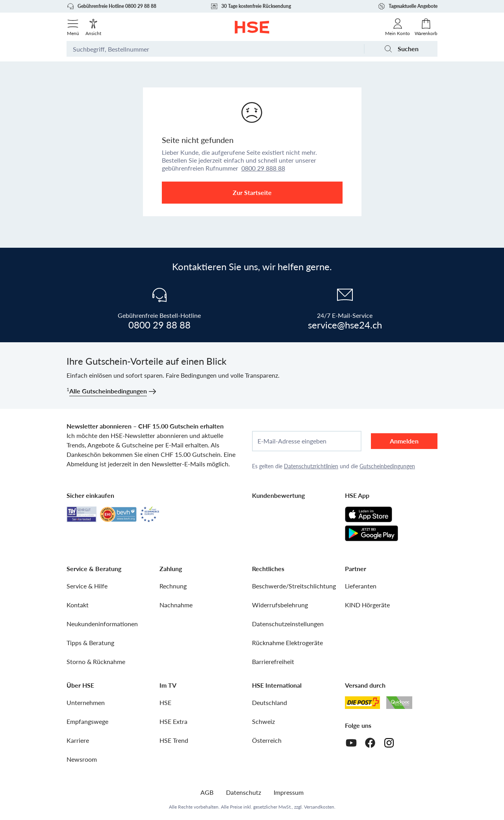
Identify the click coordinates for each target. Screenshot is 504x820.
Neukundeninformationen (102, 624)
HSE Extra (173, 721)
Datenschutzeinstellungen (288, 624)
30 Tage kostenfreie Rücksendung (251, 6)
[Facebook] (370, 743)
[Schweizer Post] (363, 703)
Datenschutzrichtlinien (311, 466)
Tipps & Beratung (90, 643)
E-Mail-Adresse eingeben (292, 441)
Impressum (289, 792)
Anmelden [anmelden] (404, 441)
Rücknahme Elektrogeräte (287, 643)
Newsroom (82, 759)
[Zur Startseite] (252, 27)
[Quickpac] (399, 703)
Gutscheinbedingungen (387, 466)
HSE (165, 702)
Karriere (78, 740)
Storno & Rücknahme (96, 661)
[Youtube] (351, 743)
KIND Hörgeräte (367, 605)
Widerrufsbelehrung (280, 605)
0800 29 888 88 (263, 168)
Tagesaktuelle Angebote (408, 6)
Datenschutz (244, 792)
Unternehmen (86, 702)
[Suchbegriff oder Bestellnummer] (215, 49)
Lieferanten (361, 586)
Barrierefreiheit (273, 661)
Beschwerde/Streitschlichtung (294, 586)
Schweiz (263, 721)
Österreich (267, 740)
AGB (207, 792)
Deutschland (270, 702)
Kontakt (78, 605)
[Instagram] (389, 743)
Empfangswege (87, 721)
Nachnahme (176, 605)
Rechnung (173, 586)
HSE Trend (174, 740)
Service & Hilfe (87, 586)
